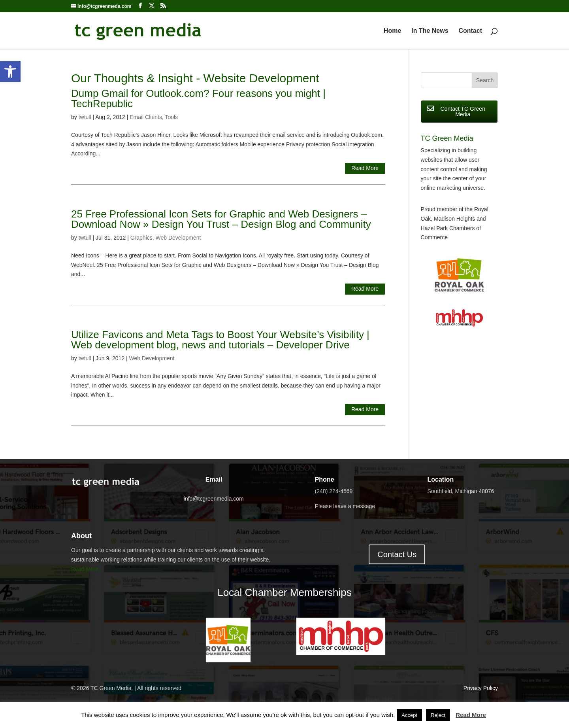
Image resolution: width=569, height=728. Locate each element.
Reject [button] (438, 715)
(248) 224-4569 (334, 491)
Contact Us (397, 554)
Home (392, 31)
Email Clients (146, 117)
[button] (10, 72)
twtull (85, 117)
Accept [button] (409, 715)
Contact (470, 31)
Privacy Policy (481, 688)
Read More (365, 168)
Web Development (178, 238)
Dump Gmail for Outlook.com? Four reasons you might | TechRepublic (198, 98)
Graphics (141, 238)
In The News (430, 31)
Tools (171, 117)
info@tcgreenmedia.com (214, 499)
